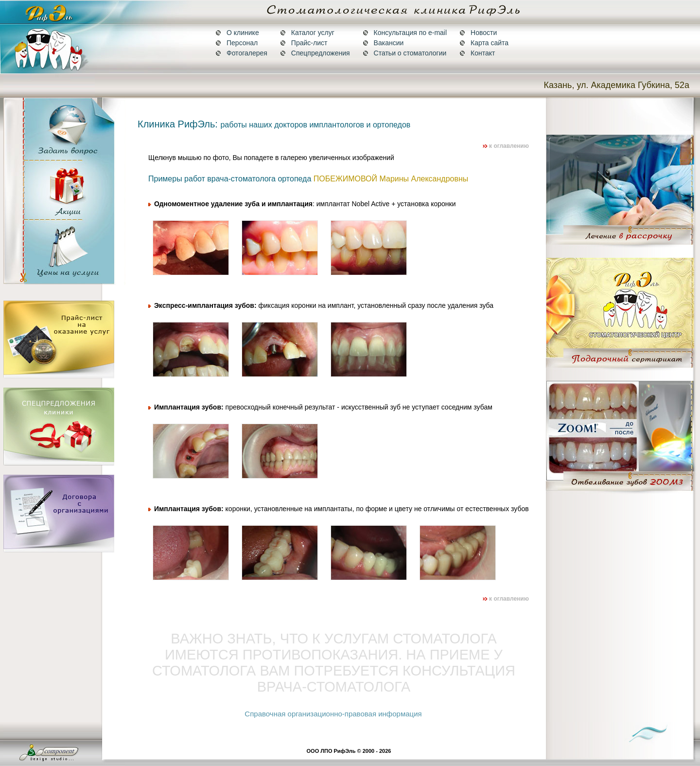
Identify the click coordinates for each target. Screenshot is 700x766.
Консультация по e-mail (405, 33)
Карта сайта (484, 43)
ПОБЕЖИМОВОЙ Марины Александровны (391, 179)
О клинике (237, 33)
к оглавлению (506, 146)
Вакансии (383, 43)
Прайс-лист (304, 43)
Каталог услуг (307, 33)
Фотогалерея (241, 53)
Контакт (477, 53)
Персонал (236, 43)
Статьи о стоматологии (405, 53)
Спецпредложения (315, 53)
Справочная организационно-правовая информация (333, 714)
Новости (478, 33)
